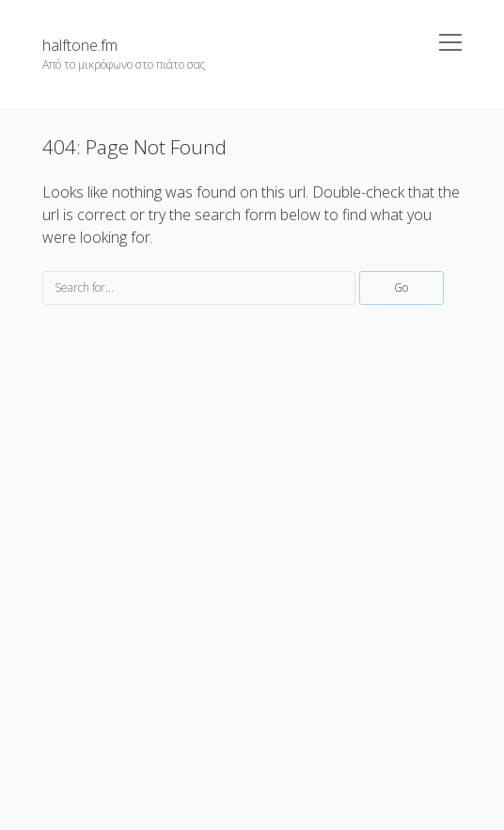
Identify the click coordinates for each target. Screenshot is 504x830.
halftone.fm (80, 45)
